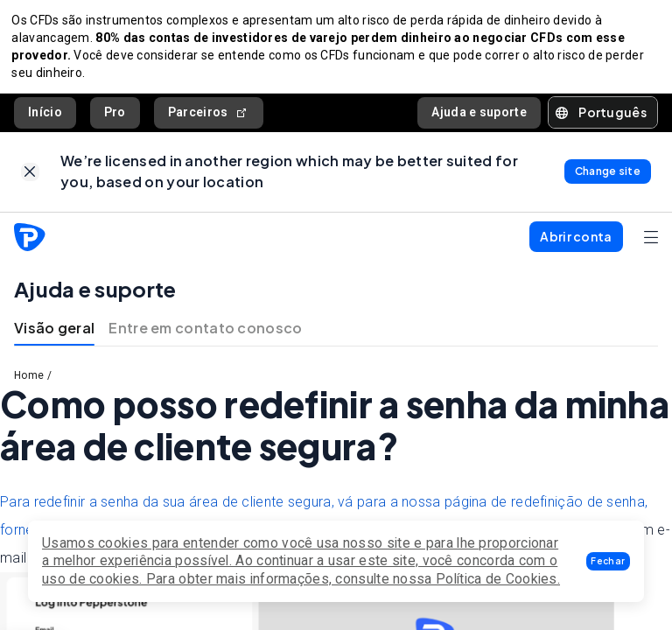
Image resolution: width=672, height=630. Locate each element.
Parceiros (209, 117)
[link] (30, 178)
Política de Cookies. (498, 579)
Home (29, 384)
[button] (608, 561)
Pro (115, 116)
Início (45, 116)
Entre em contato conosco (205, 336)
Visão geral (54, 336)
